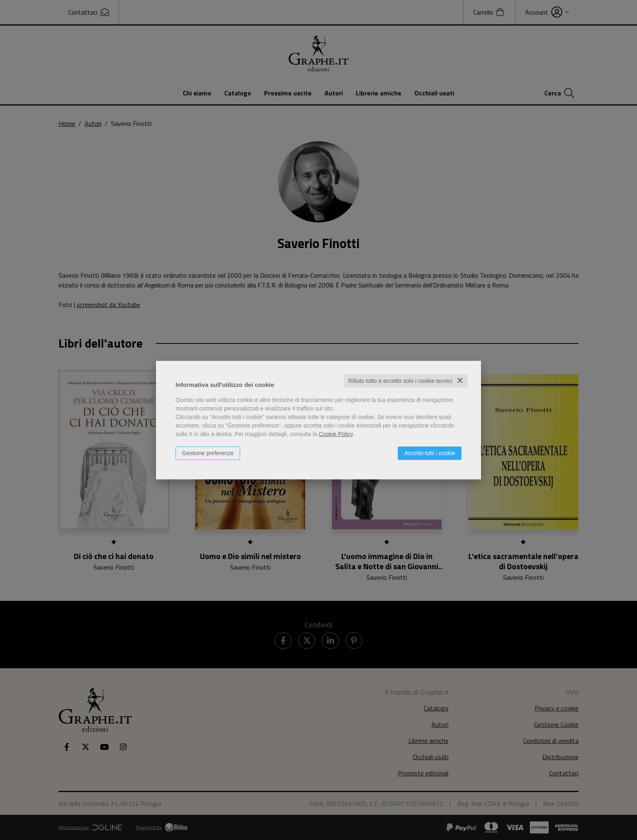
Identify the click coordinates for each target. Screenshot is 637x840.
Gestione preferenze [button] (208, 453)
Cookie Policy (336, 434)
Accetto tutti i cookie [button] (430, 453)
